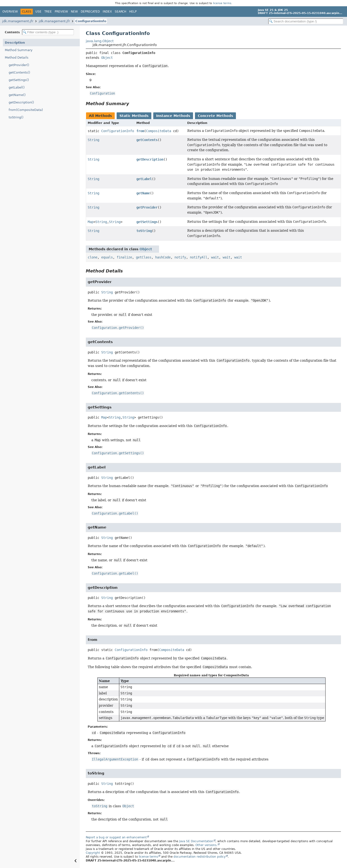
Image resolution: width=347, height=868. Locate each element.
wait (215, 257)
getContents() (19, 72)
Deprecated (90, 12)
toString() (16, 117)
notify (180, 257)
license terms (222, 3)
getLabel (144, 179)
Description (15, 43)
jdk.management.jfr (18, 21)
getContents (147, 140)
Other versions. (206, 845)
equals (107, 257)
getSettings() (19, 80)
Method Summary (19, 50)
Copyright (93, 853)
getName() (17, 95)
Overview (10, 12)
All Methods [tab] (100, 116)
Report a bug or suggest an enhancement (116, 837)
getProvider (147, 207)
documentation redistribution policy (200, 857)
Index (107, 12)
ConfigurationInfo (91, 21)
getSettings (147, 222)
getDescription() (21, 102)
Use (38, 12)
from (140, 131)
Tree (48, 12)
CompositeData (159, 131)
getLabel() (17, 87)
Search (120, 12)
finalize (124, 257)
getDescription (150, 159)
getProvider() (19, 65)
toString (144, 231)
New (74, 12)
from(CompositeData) (26, 110)
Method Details (17, 58)
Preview (61, 12)
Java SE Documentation (196, 841)
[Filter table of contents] (48, 32)
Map (91, 222)
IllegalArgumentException (115, 759)
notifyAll (199, 257)
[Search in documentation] (306, 21)
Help (133, 12)
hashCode (163, 257)
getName (143, 193)
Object (107, 58)
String (93, 140)
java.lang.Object (100, 41)
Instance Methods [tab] (173, 116)
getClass (144, 257)
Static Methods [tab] (134, 116)
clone (93, 257)
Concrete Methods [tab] (215, 116)
